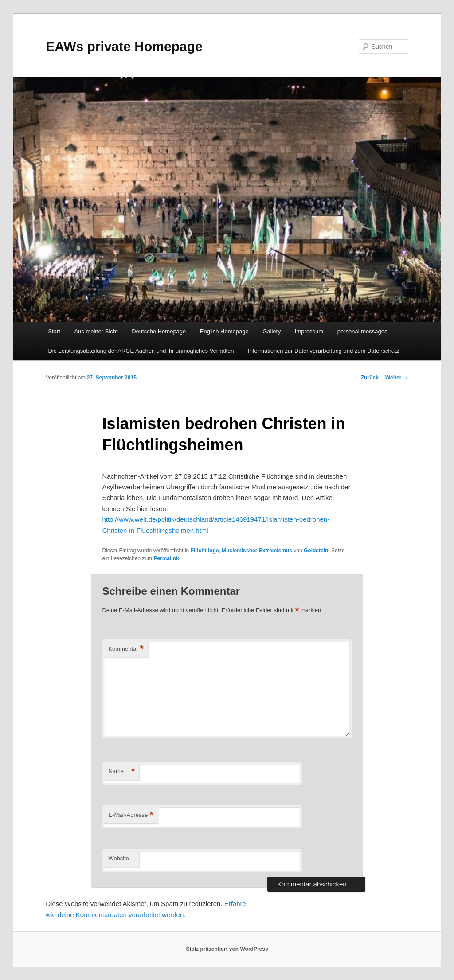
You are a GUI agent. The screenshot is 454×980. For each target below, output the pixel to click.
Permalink (166, 558)
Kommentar (126, 649)
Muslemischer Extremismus (257, 551)
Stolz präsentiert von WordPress (227, 949)
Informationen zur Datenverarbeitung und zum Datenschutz (323, 351)
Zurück (366, 378)
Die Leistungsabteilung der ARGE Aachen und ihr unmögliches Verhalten (141, 351)
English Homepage (224, 331)
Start (54, 331)
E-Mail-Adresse (131, 815)
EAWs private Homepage (124, 46)
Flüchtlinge (205, 551)
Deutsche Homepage (159, 331)
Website (119, 858)
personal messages (362, 331)
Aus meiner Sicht (96, 331)
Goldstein (316, 551)
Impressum (309, 331)
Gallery (272, 331)
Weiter (397, 378)
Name (121, 771)
